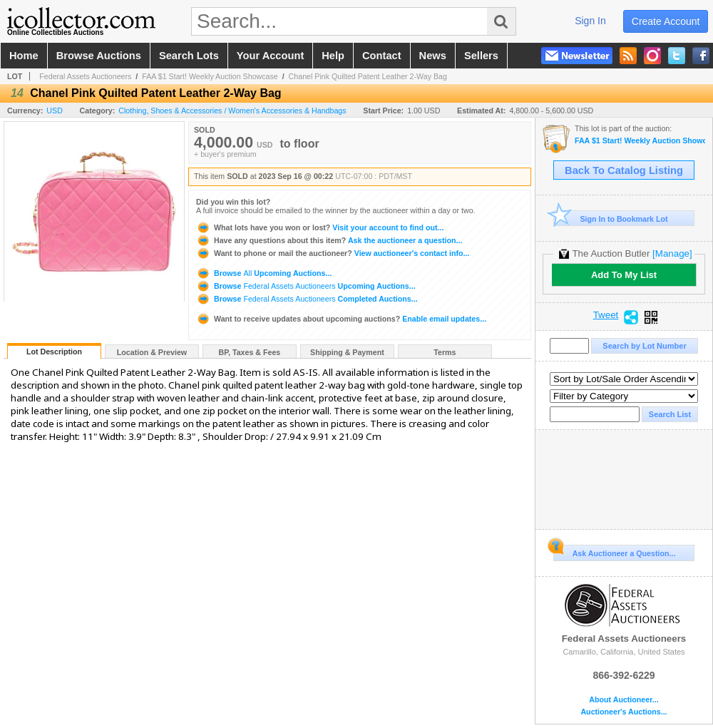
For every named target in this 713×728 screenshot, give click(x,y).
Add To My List (624, 275)
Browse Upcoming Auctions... (264, 273)
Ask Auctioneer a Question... (614, 551)
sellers (481, 56)
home (24, 56)
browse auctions (99, 56)
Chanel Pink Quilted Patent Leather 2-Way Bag (368, 76)
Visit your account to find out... (320, 227)
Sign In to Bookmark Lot (611, 219)
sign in (590, 21)
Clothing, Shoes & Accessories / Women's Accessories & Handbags (232, 111)
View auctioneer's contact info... (333, 253)
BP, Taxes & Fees (250, 352)
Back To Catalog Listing (624, 170)
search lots (189, 56)
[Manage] (672, 253)
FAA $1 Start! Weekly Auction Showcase (210, 76)
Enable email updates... (341, 319)
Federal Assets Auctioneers (85, 76)
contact (382, 56)
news (433, 56)
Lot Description (54, 352)
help (333, 56)
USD (55, 111)
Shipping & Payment (347, 352)
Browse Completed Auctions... (307, 299)
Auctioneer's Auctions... (624, 712)
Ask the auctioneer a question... (329, 240)
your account (270, 56)
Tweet (606, 315)
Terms (445, 352)
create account (666, 21)
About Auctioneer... (624, 700)
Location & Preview (152, 352)
